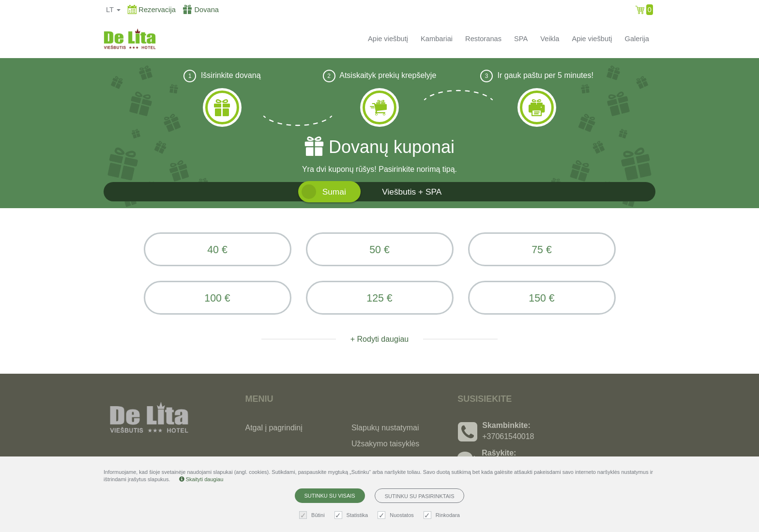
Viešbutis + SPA (412, 192)
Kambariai (437, 39)
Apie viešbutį (388, 39)
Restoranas (483, 39)
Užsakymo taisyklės (385, 444)
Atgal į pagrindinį (274, 428)
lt (113, 10)
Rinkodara (443, 515)
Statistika (353, 515)
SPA (521, 39)
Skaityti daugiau (201, 479)
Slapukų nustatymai (385, 428)
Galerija (637, 39)
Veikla (550, 39)
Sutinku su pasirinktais (420, 496)
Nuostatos (397, 515)
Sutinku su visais (330, 496)
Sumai (334, 192)
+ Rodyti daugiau (380, 339)
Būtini (313, 515)
